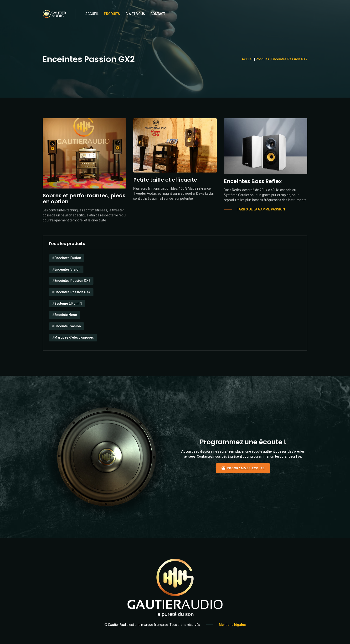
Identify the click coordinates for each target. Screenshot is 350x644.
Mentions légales (232, 625)
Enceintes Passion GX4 (72, 292)
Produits (112, 14)
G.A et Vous (135, 14)
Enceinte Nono (66, 315)
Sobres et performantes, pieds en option (84, 199)
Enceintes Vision (67, 269)
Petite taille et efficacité (165, 180)
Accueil (92, 14)
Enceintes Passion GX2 (289, 59)
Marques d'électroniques (74, 337)
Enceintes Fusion (68, 258)
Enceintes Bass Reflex (253, 181)
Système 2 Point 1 (68, 304)
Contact (158, 14)
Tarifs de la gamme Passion (261, 209)
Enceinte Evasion (68, 326)
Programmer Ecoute (243, 468)
